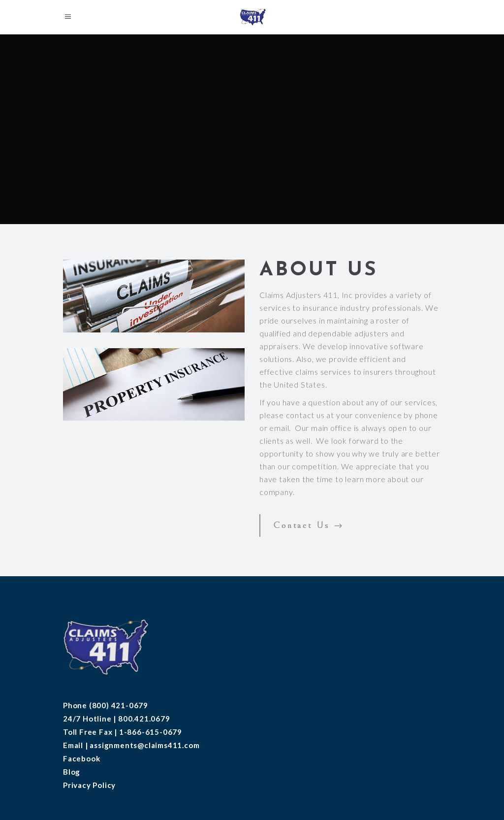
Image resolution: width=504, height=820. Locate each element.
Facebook (81, 758)
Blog (72, 772)
